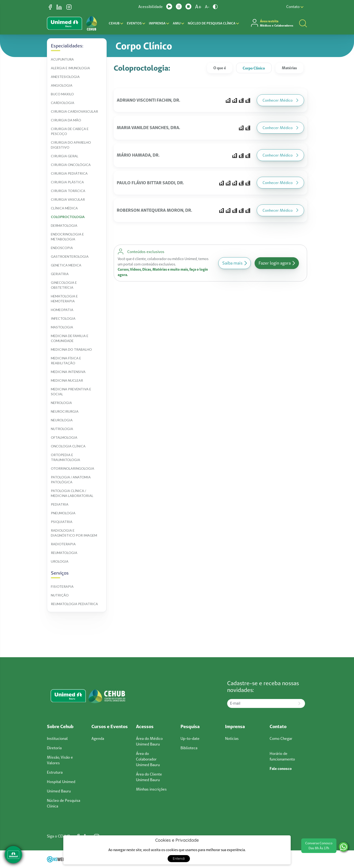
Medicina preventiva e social (71, 392)
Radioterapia (63, 544)
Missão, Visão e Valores (60, 760)
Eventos (136, 23)
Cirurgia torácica (68, 191)
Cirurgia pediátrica (69, 173)
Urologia (60, 561)
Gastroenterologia (70, 256)
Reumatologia (64, 553)
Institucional (57, 738)
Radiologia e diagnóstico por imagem (74, 533)
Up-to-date (190, 738)
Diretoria (54, 748)
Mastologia (62, 327)
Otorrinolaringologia (73, 468)
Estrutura (55, 772)
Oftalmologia (64, 437)
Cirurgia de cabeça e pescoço (70, 131)
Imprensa (159, 23)
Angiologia (62, 85)
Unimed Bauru (59, 791)
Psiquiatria (62, 522)
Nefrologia (61, 403)
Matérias (289, 68)
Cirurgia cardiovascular (74, 111)
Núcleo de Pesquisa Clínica (213, 23)
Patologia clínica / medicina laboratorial (72, 493)
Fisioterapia (62, 586)
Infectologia (63, 318)
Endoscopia (62, 248)
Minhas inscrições (151, 789)
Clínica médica (64, 208)
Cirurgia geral (65, 156)
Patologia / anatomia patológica (71, 480)
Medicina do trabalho (71, 349)
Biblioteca (189, 748)
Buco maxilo (62, 94)
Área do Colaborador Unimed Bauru (148, 759)
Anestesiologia (65, 77)
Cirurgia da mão (66, 120)
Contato (295, 7)
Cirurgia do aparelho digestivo (71, 145)
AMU (178, 23)
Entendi (179, 858)
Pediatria (60, 504)
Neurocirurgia (65, 411)
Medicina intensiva (68, 372)
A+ (198, 7)
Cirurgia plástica (67, 182)
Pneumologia (63, 513)
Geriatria (60, 274)
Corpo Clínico (254, 68)
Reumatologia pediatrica (74, 604)
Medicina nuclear (67, 380)
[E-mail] (260, 703)
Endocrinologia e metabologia (68, 237)
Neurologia (62, 420)
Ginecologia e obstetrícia (64, 285)
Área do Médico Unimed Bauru (149, 741)
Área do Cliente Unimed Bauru (149, 777)
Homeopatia (62, 310)
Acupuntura (62, 59)
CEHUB (116, 23)
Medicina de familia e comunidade (70, 338)
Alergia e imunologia (70, 68)
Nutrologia (62, 429)
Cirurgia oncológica (71, 165)
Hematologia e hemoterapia (65, 299)
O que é (220, 68)
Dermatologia (64, 225)
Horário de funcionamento (282, 756)
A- (207, 7)
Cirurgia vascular (68, 199)
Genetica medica (66, 265)
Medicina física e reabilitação (66, 361)
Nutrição (60, 595)
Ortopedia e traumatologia (66, 457)
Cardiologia (63, 103)
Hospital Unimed (61, 782)
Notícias (232, 738)
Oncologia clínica (68, 446)
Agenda (98, 738)
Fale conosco (281, 768)
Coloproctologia (68, 217)
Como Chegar (281, 738)
